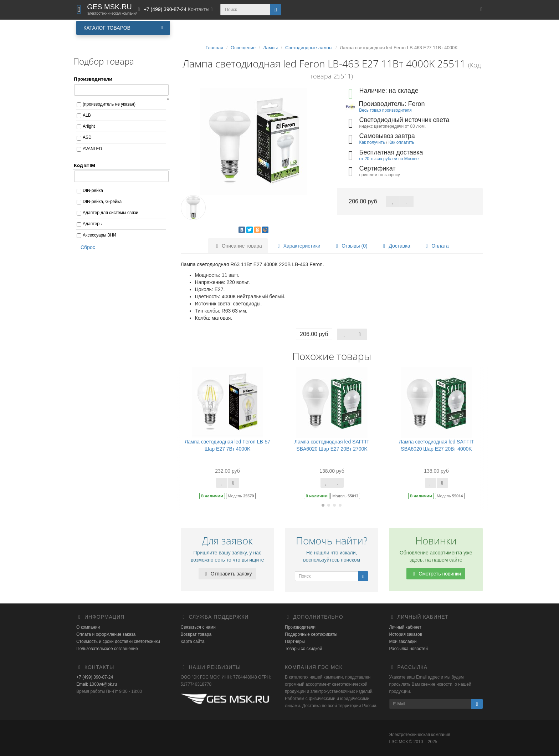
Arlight (89, 126)
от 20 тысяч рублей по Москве (389, 159)
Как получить (372, 142)
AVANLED (92, 149)
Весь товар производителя (385, 110)
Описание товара (238, 246)
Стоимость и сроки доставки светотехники (118, 641)
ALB (87, 115)
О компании (88, 627)
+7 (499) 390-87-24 (95, 677)
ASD (87, 137)
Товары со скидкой (303, 649)
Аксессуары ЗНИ (99, 235)
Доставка (395, 246)
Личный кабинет (405, 627)
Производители (300, 627)
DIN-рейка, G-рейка (102, 202)
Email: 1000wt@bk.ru (97, 684)
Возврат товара (196, 634)
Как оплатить (401, 142)
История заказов (406, 634)
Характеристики (298, 246)
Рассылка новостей (409, 649)
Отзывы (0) (350, 246)
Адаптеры (93, 224)
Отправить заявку (227, 574)
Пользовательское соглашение (107, 649)
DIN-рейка (93, 191)
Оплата (436, 246)
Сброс (86, 247)
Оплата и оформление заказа (106, 634)
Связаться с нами (198, 627)
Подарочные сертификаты (311, 634)
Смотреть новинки (436, 574)
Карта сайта (193, 641)
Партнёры (295, 641)
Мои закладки (403, 641)
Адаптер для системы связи (111, 213)
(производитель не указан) (109, 104)
